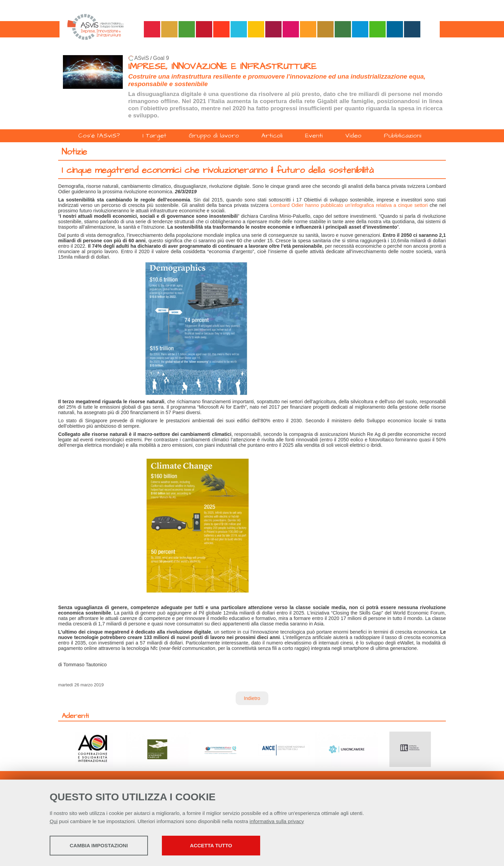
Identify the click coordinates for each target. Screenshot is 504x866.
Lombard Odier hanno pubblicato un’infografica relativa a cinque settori (349, 205)
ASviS (142, 58)
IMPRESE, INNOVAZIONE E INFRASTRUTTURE (222, 67)
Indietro (252, 698)
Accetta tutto (226, 846)
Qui (54, 822)
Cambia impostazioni (103, 846)
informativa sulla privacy (277, 822)
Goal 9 (161, 58)
